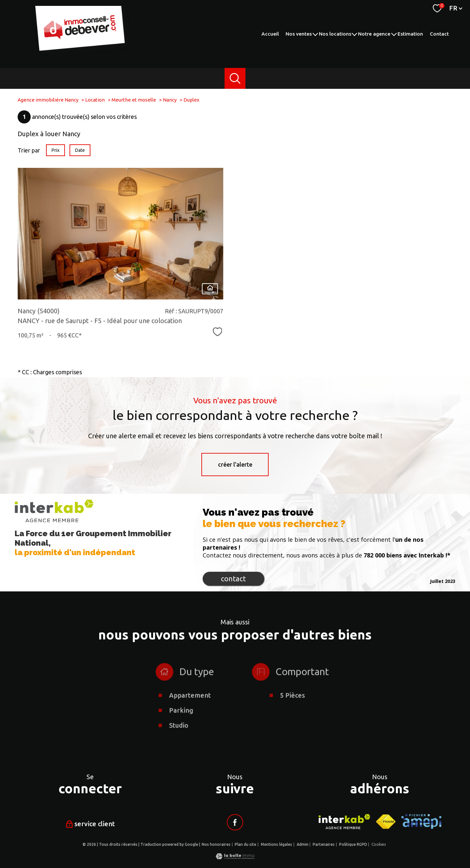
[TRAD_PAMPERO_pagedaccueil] (84, 51)
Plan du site (245, 844)
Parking (181, 735)
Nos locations (335, 34)
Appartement (190, 720)
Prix (55, 150)
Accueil (270, 34)
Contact (439, 34)
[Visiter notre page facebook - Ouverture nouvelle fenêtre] (235, 822)
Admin (303, 844)
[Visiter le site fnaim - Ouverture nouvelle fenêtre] (386, 822)
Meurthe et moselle (134, 100)
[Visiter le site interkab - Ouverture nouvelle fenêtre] (345, 822)
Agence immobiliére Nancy (48, 100)
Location (95, 100)
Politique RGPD (353, 844)
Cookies (379, 844)
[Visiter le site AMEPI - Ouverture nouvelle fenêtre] (421, 821)
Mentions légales (276, 844)
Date (80, 150)
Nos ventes (299, 34)
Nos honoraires (216, 844)
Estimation (410, 34)
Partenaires (324, 844)
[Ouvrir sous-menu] (315, 34)
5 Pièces (292, 720)
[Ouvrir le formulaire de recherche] (235, 79)
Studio (179, 750)
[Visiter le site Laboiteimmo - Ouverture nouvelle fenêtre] (235, 857)
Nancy (170, 100)
